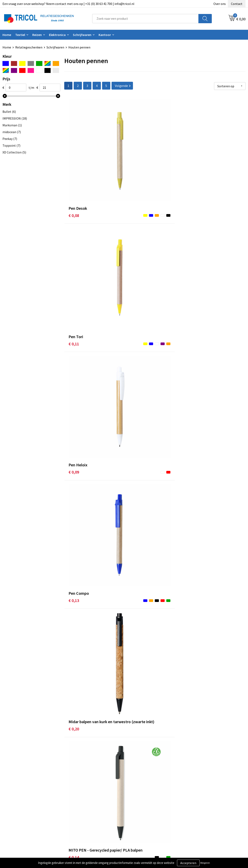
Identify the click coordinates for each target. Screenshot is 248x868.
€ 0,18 (74, 570)
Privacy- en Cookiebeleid (207, 800)
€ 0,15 (74, 486)
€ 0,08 (74, 164)
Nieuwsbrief (77, 800)
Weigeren (205, 863)
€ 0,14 (195, 248)
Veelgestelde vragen (83, 806)
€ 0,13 (74, 242)
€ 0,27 (195, 731)
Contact (237, 4)
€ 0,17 (74, 403)
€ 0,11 (134, 164)
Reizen (37, 35)
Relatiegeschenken (29, 47)
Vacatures (76, 812)
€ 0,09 (195, 164)
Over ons (220, 4)
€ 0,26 (134, 731)
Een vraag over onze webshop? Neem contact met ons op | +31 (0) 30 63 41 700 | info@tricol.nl (68, 4)
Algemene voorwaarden (206, 794)
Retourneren (138, 806)
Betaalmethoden (141, 800)
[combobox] (145, 19)
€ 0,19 (134, 403)
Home (7, 35)
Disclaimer (197, 806)
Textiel (20, 35)
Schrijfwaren (82, 35)
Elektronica (57, 35)
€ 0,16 (134, 325)
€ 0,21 (74, 653)
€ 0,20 (134, 248)
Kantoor (105, 35)
